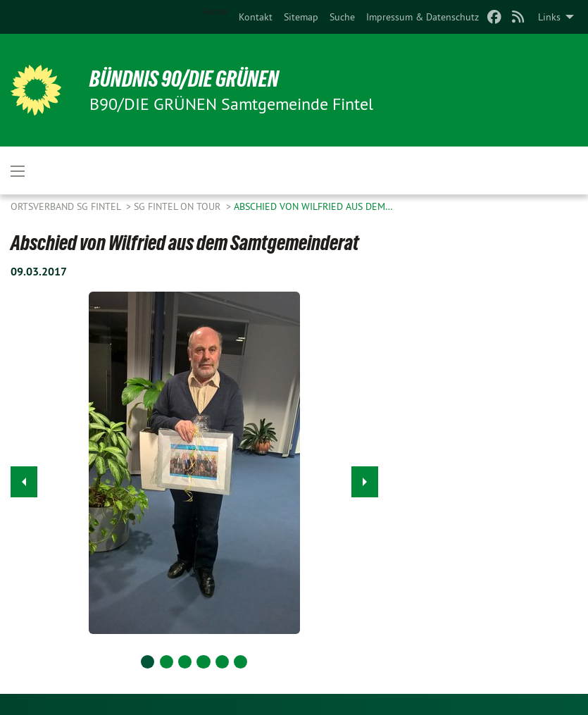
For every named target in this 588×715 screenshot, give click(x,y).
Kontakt (256, 17)
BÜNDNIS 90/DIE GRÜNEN (184, 79)
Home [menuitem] (215, 11)
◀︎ (24, 478)
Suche (342, 17)
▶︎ (365, 478)
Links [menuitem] (549, 17)
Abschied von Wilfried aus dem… (313, 206)
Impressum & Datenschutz (423, 17)
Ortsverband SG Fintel (67, 206)
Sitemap (301, 17)
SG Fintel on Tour (179, 206)
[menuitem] (256, 17)
